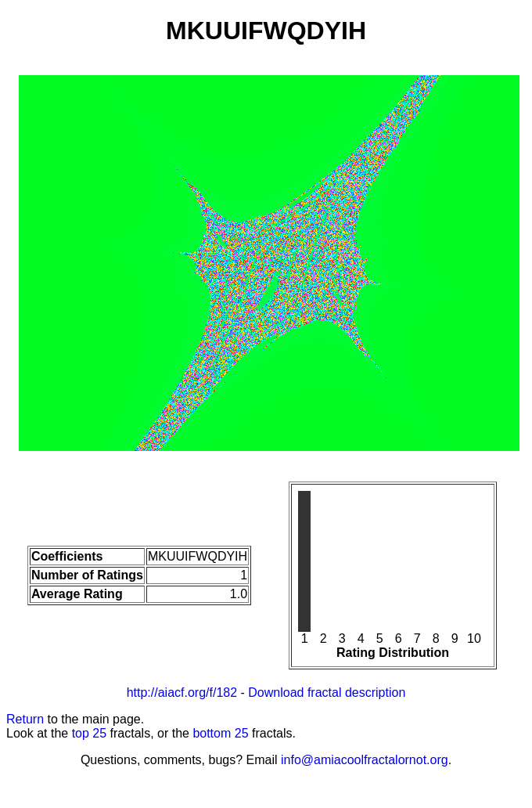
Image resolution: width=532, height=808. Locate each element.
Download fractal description (327, 693)
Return (25, 719)
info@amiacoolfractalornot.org (365, 760)
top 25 (89, 733)
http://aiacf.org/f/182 (182, 693)
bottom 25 (220, 733)
